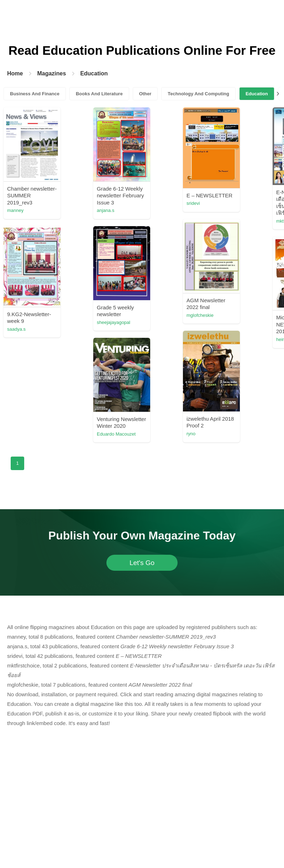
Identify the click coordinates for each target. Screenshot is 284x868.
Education (94, 73)
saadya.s (16, 329)
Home (15, 73)
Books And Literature (99, 94)
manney (15, 210)
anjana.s (106, 210)
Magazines (51, 73)
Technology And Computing (198, 94)
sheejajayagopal (114, 322)
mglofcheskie (200, 315)
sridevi (193, 203)
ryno (191, 434)
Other (145, 94)
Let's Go (142, 563)
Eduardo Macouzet (116, 434)
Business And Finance (35, 94)
